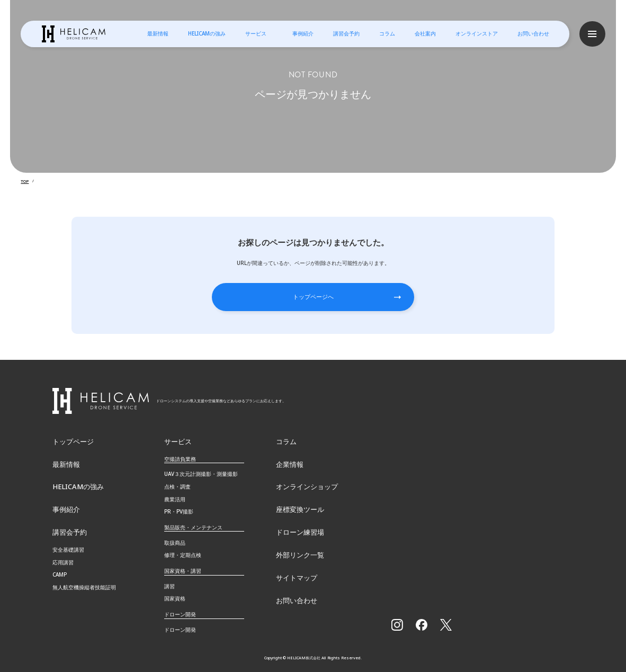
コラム (387, 33)
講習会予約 (346, 33)
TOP (25, 181)
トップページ (71, 439)
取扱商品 (175, 541)
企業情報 (289, 462)
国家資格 (175, 597)
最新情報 (157, 33)
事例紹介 (302, 33)
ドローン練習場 (298, 530)
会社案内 (425, 33)
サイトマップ (295, 576)
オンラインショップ (305, 485)
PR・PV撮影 (179, 509)
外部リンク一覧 (298, 553)
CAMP (60, 573)
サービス (255, 33)
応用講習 (63, 561)
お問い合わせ (533, 33)
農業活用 (175, 497)
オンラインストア (476, 33)
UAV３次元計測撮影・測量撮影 (201, 472)
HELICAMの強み (206, 33)
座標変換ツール (298, 507)
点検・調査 (177, 484)
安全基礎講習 (68, 548)
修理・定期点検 (183, 553)
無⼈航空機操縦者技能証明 (84, 586)
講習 (169, 584)
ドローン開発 (180, 627)
